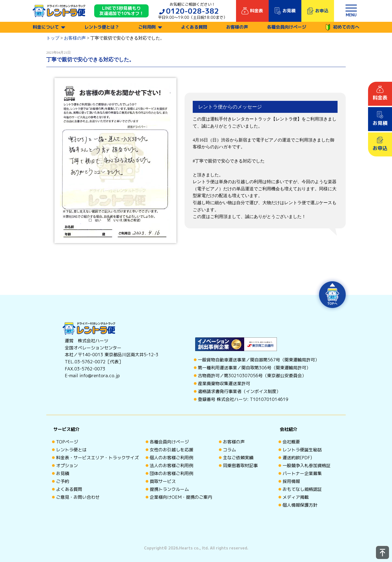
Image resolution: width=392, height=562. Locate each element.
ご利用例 (147, 27)
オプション (67, 466)
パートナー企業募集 (302, 473)
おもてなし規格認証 (302, 489)
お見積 (63, 473)
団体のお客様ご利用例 (171, 473)
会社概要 (291, 442)
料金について (46, 27)
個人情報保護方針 (300, 505)
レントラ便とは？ (102, 27)
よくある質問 (194, 27)
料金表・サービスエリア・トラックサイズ (97, 458)
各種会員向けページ (287, 27)
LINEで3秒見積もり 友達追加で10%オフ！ (122, 11)
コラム (229, 450)
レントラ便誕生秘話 (302, 450)
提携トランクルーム (169, 489)
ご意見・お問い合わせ (78, 497)
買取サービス (163, 481)
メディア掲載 (296, 497)
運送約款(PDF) (297, 458)
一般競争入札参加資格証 (307, 466)
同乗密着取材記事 (240, 466)
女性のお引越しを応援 (171, 450)
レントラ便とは (71, 450)
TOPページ (67, 442)
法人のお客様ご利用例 (171, 466)
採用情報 (291, 481)
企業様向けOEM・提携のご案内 (181, 497)
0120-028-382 (192, 11)
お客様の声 (237, 27)
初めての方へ (342, 27)
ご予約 (63, 481)
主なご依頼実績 (238, 458)
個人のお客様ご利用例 (171, 458)
